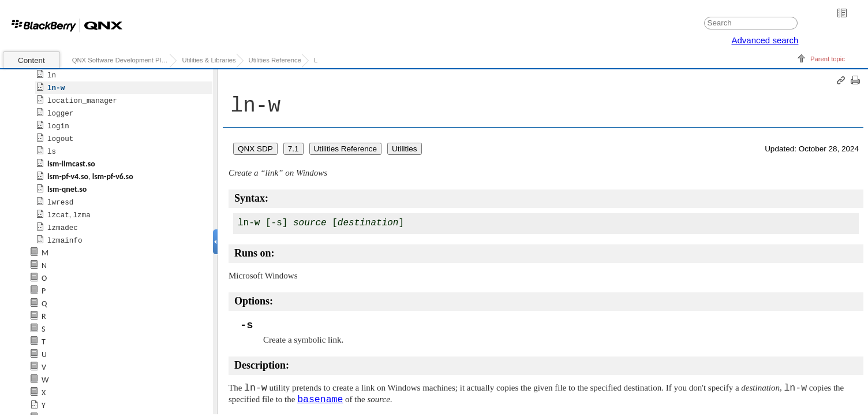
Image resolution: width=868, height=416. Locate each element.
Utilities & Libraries (209, 60)
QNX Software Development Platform (121, 60)
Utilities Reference (275, 60)
